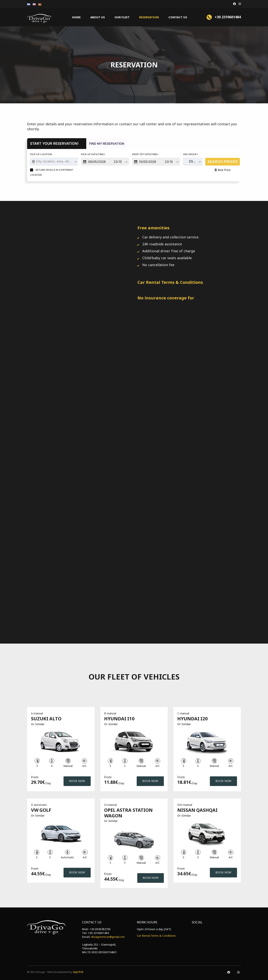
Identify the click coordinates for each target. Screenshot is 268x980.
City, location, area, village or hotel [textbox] (57, 161)
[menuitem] (29, 4)
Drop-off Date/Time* (145, 154)
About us (98, 17)
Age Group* (191, 154)
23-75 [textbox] (193, 161)
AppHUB (78, 972)
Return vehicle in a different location (52, 172)
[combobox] (54, 162)
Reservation (149, 17)
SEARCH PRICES (223, 162)
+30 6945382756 (100, 929)
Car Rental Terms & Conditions (156, 936)
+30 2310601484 (98, 933)
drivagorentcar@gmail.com (108, 937)
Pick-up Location (41, 154)
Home (76, 17)
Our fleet (122, 17)
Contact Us (178, 17)
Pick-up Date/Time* (93, 154)
